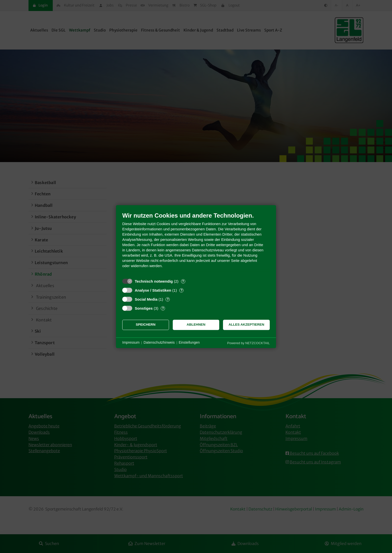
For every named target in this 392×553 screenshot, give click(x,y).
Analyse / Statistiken (153, 290)
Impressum (131, 343)
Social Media (146, 299)
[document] (196, 244)
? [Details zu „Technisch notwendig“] (183, 281)
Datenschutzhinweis (159, 343)
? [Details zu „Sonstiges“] (163, 308)
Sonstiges (144, 308)
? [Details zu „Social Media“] (168, 299)
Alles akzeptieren (246, 325)
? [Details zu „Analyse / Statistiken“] (181, 290)
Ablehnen (196, 325)
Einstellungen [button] (189, 343)
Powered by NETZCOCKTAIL (248, 343)
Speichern (146, 325)
